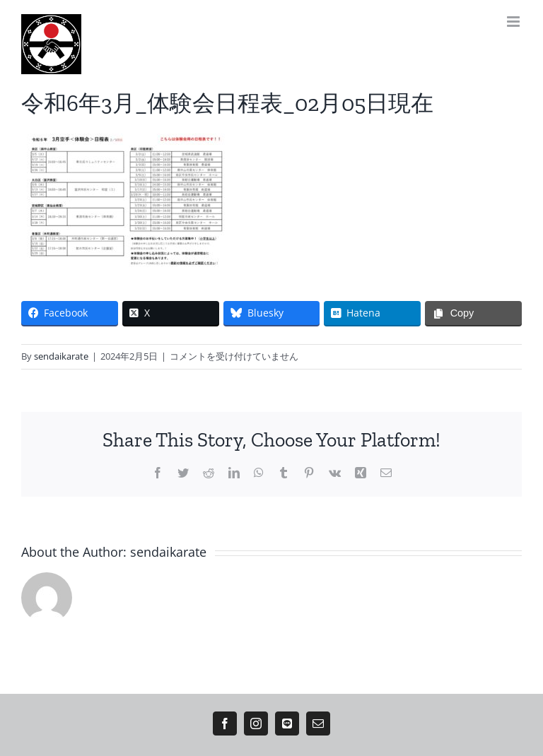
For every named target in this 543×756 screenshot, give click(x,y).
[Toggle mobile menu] (514, 22)
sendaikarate (61, 356)
